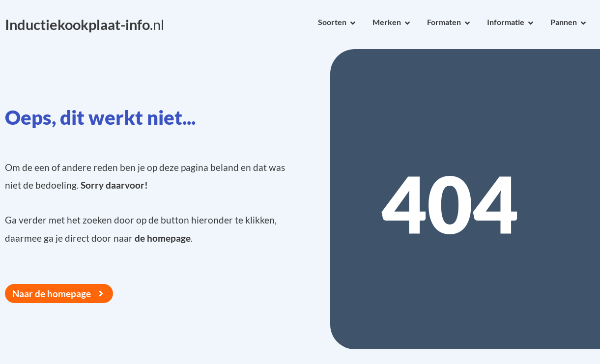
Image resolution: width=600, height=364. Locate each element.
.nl (85, 25)
